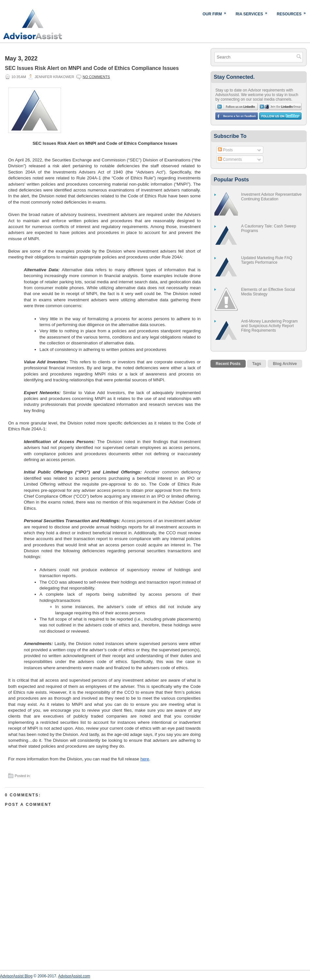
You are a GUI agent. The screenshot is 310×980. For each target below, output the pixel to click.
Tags (257, 364)
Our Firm (217, 13)
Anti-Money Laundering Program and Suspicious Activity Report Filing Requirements (269, 326)
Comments (230, 159)
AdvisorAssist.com (74, 976)
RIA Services (254, 13)
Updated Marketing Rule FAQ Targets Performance (267, 260)
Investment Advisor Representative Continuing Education (271, 197)
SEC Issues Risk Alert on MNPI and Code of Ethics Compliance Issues (92, 68)
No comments (96, 77)
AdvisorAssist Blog (16, 976)
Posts (225, 150)
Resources (293, 13)
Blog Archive (285, 364)
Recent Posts (228, 364)
